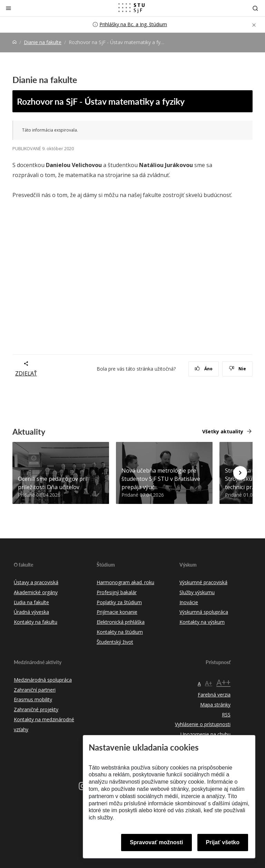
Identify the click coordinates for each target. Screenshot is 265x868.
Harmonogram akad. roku (125, 582)
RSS (226, 715)
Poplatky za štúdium (119, 602)
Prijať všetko (223, 842)
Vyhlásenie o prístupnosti (203, 724)
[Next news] (240, 473)
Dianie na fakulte (43, 42)
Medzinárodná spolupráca (43, 680)
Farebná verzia (214, 695)
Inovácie (189, 602)
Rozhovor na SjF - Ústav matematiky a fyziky (101, 101)
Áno (204, 369)
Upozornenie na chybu (205, 734)
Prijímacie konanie (117, 612)
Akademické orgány (36, 592)
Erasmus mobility (33, 699)
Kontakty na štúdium (120, 632)
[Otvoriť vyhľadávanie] (255, 8)
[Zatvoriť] (8, 8)
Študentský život (115, 642)
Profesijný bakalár (117, 592)
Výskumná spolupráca (204, 612)
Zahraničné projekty (36, 709)
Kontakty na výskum (202, 622)
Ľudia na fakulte (31, 602)
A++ (223, 682)
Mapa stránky (215, 705)
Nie (238, 369)
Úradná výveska (31, 612)
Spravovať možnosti (156, 842)
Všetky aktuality (223, 431)
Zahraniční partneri (35, 690)
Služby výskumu (197, 592)
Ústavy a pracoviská (36, 582)
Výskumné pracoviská (203, 582)
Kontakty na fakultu (36, 622)
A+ (209, 683)
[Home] (14, 42)
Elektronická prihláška (121, 622)
